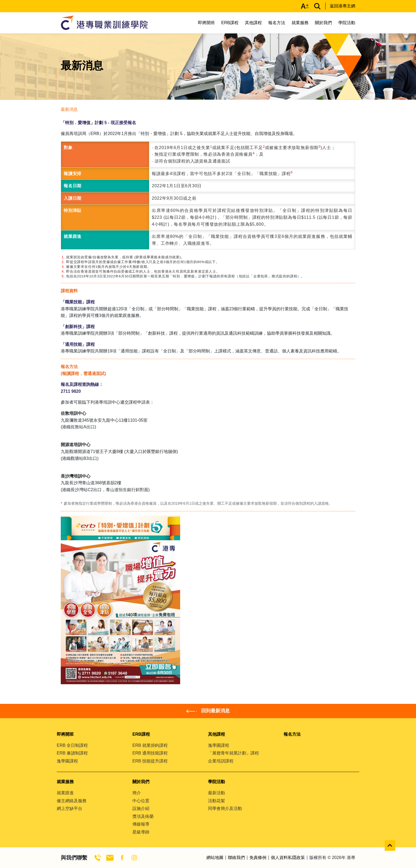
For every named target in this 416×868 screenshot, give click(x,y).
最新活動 (216, 793)
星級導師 (141, 832)
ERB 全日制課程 (72, 745)
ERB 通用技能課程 (150, 753)
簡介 (137, 793)
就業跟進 (65, 793)
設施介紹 (141, 808)
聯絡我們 (236, 858)
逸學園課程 (67, 761)
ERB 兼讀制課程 (72, 753)
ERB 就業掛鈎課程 (150, 745)
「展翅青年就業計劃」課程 (233, 753)
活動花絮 (216, 801)
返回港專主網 (343, 6)
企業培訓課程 (221, 761)
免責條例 (258, 858)
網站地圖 (215, 858)
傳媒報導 (141, 824)
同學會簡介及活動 (225, 808)
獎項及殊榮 (143, 816)
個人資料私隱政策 (288, 858)
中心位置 (141, 801)
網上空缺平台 (70, 808)
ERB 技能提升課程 (150, 761)
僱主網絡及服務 (72, 801)
